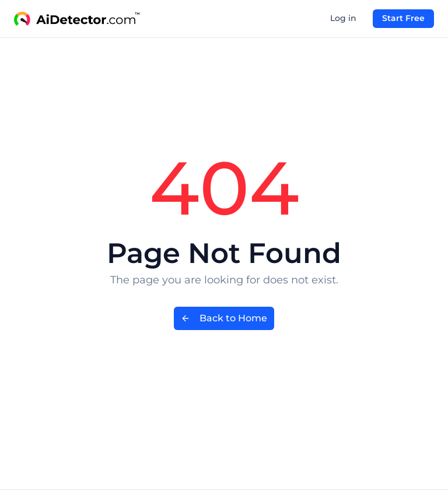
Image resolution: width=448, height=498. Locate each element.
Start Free (403, 18)
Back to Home (224, 318)
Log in (343, 18)
